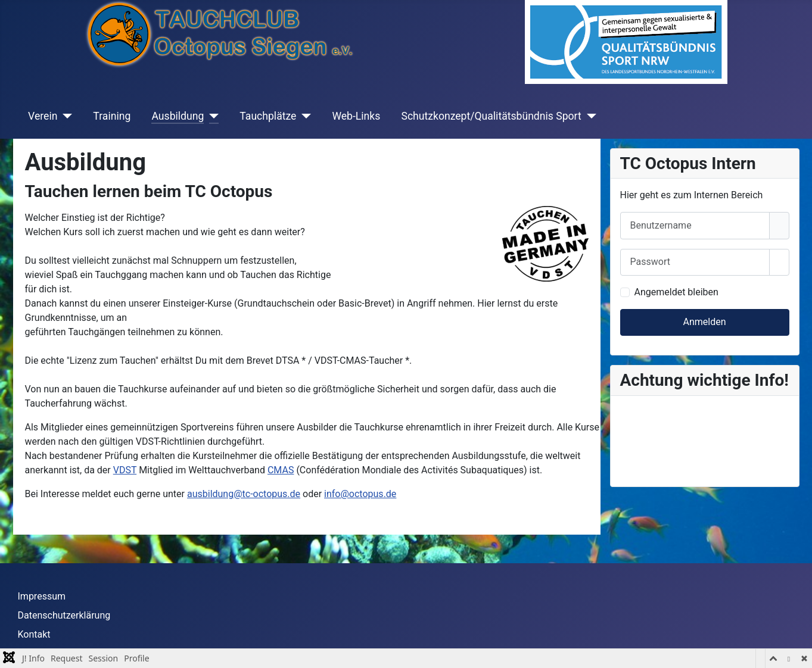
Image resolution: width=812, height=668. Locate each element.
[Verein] (65, 116)
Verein (43, 116)
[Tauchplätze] (304, 116)
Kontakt (34, 634)
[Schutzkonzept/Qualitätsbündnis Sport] (589, 116)
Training (112, 116)
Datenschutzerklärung (64, 615)
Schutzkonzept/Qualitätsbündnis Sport (491, 116)
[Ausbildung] (211, 116)
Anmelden (704, 322)
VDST (125, 470)
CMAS (281, 470)
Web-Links (356, 116)
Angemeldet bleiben (676, 292)
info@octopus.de (360, 494)
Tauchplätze (268, 116)
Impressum (42, 596)
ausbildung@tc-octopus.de (244, 494)
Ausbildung (178, 116)
